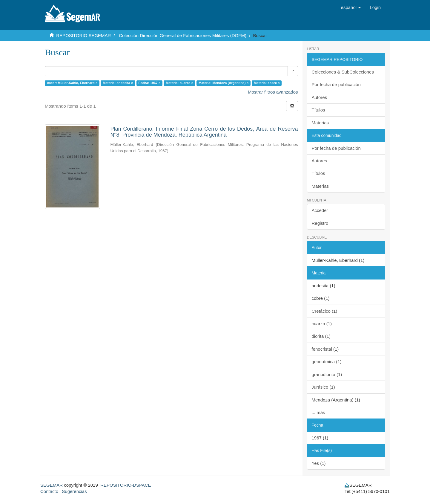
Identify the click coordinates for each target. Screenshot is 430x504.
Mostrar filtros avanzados (273, 92)
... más (318, 412)
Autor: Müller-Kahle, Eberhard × (72, 83)
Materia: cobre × (267, 83)
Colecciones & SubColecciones (343, 72)
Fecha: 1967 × (149, 83)
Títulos (318, 110)
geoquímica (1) (327, 362)
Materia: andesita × (118, 83)
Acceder (320, 210)
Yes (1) (319, 463)
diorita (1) (321, 336)
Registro (320, 223)
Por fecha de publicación (336, 84)
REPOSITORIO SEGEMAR (83, 35)
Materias (320, 123)
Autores (320, 97)
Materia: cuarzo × (179, 83)
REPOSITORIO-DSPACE (126, 485)
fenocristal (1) (325, 349)
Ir (293, 71)
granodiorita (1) (327, 374)
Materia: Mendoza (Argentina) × (224, 83)
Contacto (49, 491)
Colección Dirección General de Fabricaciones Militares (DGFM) (183, 35)
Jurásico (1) (323, 387)
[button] (351, 7)
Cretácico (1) (325, 311)
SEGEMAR (52, 485)
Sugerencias (74, 491)
